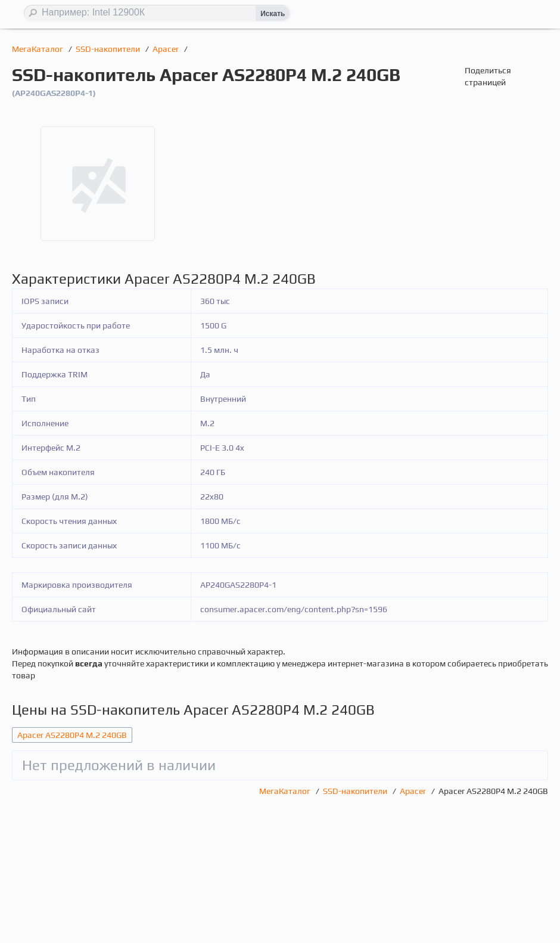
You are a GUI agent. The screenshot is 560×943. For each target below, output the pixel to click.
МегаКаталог (38, 49)
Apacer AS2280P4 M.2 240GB (72, 735)
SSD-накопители (109, 49)
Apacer (167, 49)
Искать (273, 14)
